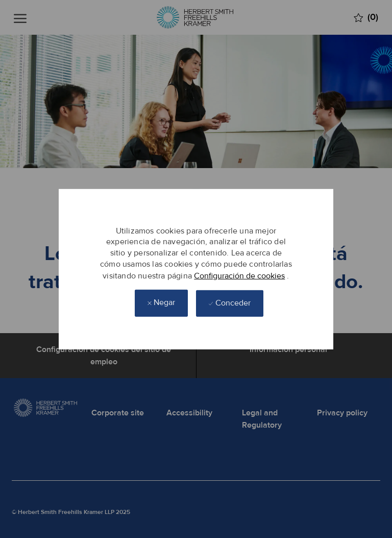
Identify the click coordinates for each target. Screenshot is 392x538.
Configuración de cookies (239, 275)
